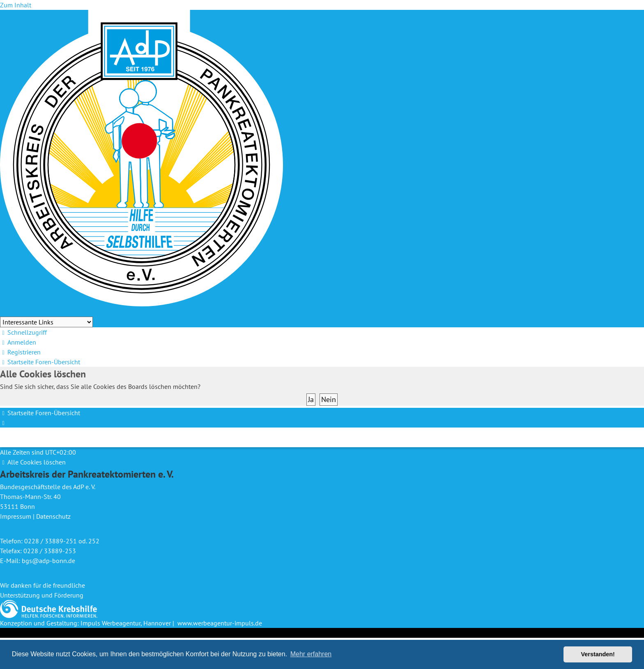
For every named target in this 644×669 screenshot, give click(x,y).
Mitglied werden (23, 311)
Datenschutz (53, 516)
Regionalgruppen (117, 311)
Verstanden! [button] (598, 654)
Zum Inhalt (16, 5)
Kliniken (155, 311)
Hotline (300, 311)
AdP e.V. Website (69, 311)
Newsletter (327, 311)
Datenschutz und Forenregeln (385, 311)
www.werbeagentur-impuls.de (220, 623)
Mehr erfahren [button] (311, 654)
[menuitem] (18, 342)
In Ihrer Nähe (186, 311)
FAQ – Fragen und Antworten (247, 311)
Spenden (441, 311)
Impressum (16, 516)
